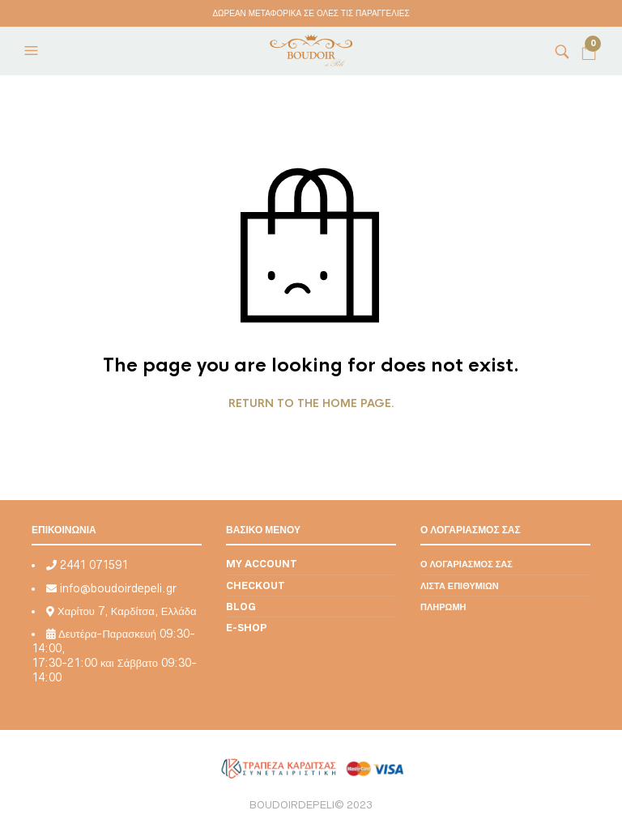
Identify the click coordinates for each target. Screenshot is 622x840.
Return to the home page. (311, 404)
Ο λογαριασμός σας (466, 564)
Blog (241, 607)
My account (262, 564)
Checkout (256, 585)
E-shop (247, 628)
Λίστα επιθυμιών (460, 585)
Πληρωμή (443, 607)
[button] (33, 51)
